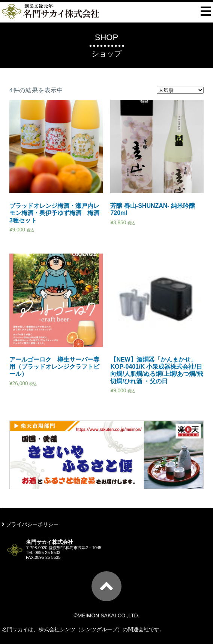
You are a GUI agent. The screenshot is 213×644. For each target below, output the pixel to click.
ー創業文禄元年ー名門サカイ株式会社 (50, 11)
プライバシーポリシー (30, 524)
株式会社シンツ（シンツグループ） (81, 629)
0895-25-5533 (47, 552)
